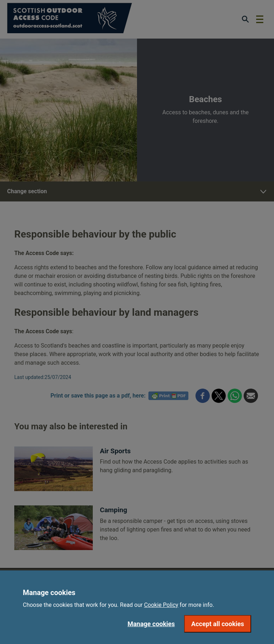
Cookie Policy (161, 605)
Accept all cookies (218, 624)
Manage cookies (151, 624)
